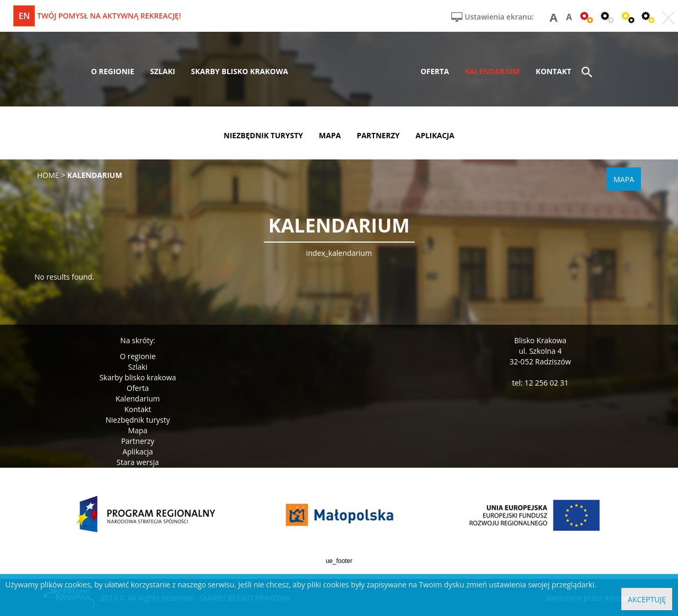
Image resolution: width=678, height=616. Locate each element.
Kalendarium (137, 399)
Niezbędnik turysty (138, 420)
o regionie (113, 71)
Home (48, 175)
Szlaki (138, 367)
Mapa (138, 430)
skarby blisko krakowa (240, 71)
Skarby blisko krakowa (138, 377)
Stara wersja (138, 462)
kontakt (553, 71)
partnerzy (378, 135)
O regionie (138, 356)
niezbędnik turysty (263, 135)
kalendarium (493, 71)
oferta (435, 71)
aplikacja (435, 135)
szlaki (162, 71)
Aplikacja (138, 452)
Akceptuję (647, 599)
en (24, 16)
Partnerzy (138, 441)
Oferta (138, 388)
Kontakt (138, 409)
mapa (330, 135)
